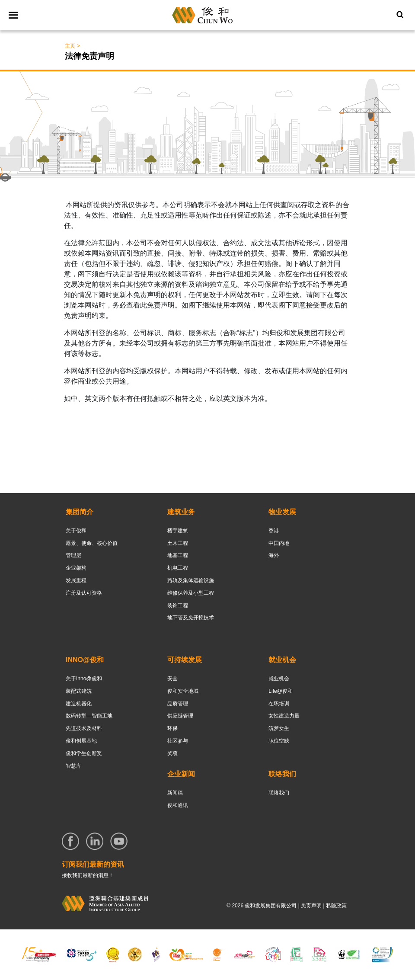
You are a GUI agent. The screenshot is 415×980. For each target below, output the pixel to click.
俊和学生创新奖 (84, 753)
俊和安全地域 (183, 691)
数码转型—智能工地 (89, 716)
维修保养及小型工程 (191, 593)
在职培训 (279, 704)
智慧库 (73, 766)
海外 (274, 555)
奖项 (172, 753)
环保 (172, 728)
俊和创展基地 (81, 741)
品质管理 (178, 704)
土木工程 (178, 543)
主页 (70, 46)
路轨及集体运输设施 (191, 580)
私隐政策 (336, 906)
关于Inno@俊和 (84, 679)
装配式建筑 (79, 691)
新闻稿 (175, 793)
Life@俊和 (281, 691)
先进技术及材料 (84, 728)
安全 (172, 679)
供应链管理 (180, 716)
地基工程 (178, 555)
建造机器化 (79, 704)
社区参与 (178, 741)
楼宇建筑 (178, 531)
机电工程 (178, 568)
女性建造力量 (284, 716)
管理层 (73, 555)
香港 (274, 531)
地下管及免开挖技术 (191, 618)
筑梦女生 (279, 728)
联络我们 (279, 793)
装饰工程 (178, 605)
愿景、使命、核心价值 (92, 543)
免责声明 (311, 906)
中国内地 (279, 543)
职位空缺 (279, 741)
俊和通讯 (178, 805)
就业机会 (279, 679)
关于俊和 (76, 531)
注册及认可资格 (84, 593)
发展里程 (76, 580)
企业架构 (76, 568)
